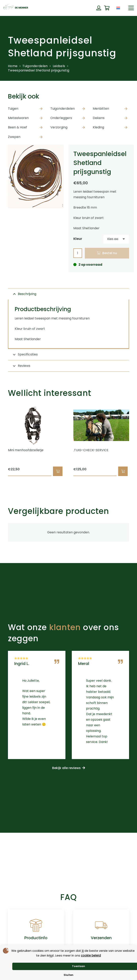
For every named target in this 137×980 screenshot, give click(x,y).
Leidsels (59, 66)
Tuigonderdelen (35, 66)
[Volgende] (136, 441)
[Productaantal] (78, 253)
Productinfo (36, 938)
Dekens (99, 118)
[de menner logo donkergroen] (16, 8)
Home (13, 66)
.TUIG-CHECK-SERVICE (91, 450)
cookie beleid (91, 955)
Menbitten (101, 109)
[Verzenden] (101, 925)
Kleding (98, 127)
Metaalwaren (18, 118)
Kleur (78, 239)
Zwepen (14, 137)
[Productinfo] (36, 925)
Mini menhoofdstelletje (26, 450)
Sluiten (68, 975)
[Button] (99, 8)
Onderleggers (61, 118)
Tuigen (13, 109)
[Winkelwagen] (107, 8)
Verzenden (101, 938)
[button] (131, 8)
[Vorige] (1, 441)
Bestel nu (110, 253)
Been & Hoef (18, 127)
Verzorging (59, 127)
